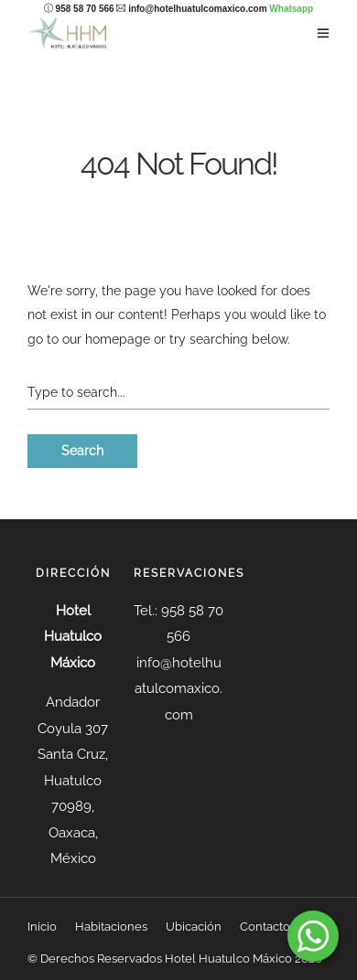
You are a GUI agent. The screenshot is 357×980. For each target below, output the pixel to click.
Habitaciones (111, 927)
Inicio (42, 927)
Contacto (265, 927)
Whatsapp (291, 9)
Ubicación (194, 927)
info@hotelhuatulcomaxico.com (197, 9)
